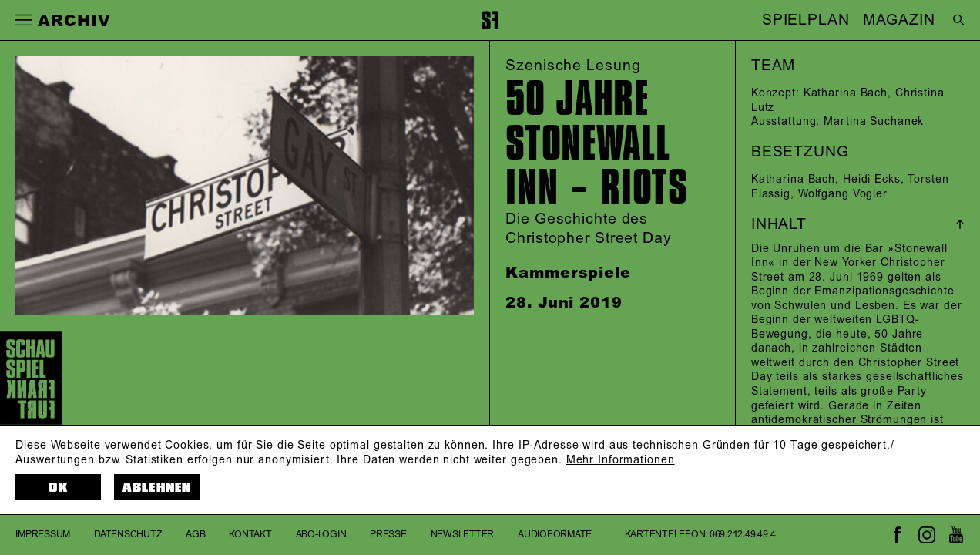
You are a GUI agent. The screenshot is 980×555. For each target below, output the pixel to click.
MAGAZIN (899, 20)
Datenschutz (128, 535)
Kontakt (250, 535)
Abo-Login (321, 535)
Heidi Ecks (872, 180)
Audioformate (555, 535)
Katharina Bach (846, 93)
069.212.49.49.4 (742, 535)
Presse (388, 535)
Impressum (43, 535)
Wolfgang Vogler (843, 194)
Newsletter (463, 535)
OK (58, 488)
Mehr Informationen (621, 460)
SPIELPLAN (806, 20)
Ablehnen (157, 488)
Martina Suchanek (874, 122)
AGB (195, 535)
